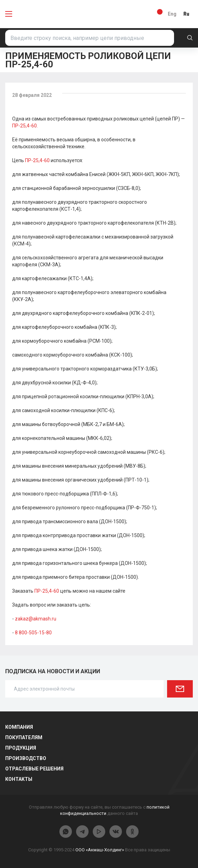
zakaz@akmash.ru (36, 619)
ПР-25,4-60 (37, 160)
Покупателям (24, 737)
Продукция (21, 748)
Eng (172, 14)
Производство (26, 758)
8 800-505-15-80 (33, 633)
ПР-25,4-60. (25, 126)
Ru (186, 14)
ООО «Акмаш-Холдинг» (100, 850)
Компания (19, 727)
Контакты (19, 779)
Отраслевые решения (34, 769)
